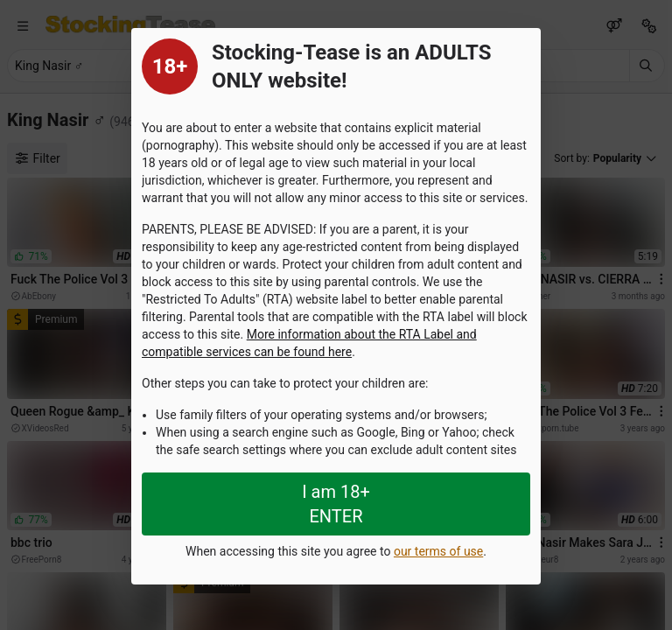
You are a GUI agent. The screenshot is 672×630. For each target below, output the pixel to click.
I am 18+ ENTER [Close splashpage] (336, 504)
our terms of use (438, 551)
